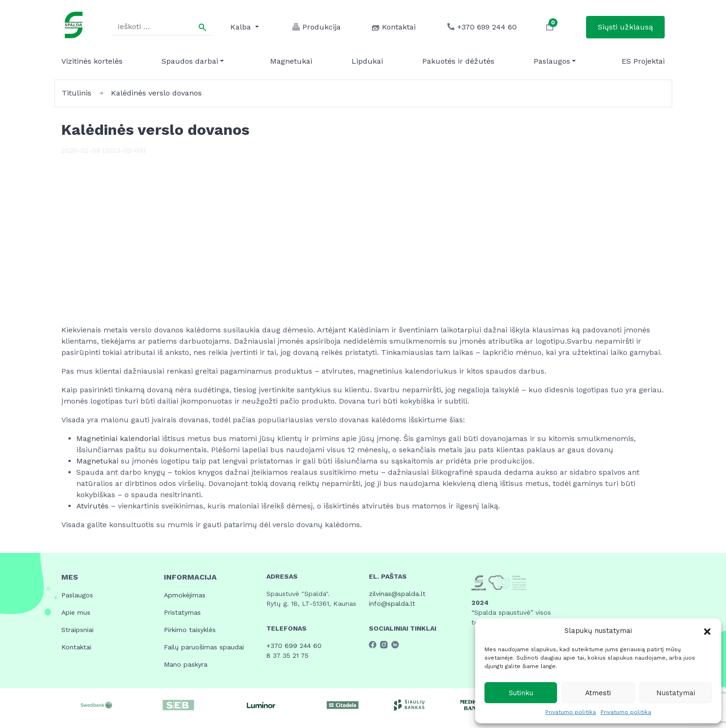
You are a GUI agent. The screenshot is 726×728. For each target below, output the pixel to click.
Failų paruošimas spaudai (204, 647)
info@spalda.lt (392, 603)
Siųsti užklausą (625, 27)
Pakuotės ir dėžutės (458, 61)
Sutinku (521, 693)
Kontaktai (76, 647)
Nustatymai (676, 693)
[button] (707, 631)
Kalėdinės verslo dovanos (156, 93)
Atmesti (598, 693)
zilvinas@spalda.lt (397, 594)
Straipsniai (77, 630)
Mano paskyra (186, 664)
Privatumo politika (571, 712)
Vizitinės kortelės (92, 61)
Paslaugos (552, 61)
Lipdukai (367, 61)
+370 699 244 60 (294, 646)
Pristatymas (182, 612)
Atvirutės (94, 506)
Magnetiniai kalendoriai (119, 438)
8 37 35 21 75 (287, 655)
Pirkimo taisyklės (190, 630)
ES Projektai (643, 61)
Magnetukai (291, 61)
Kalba (242, 27)
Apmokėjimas (185, 595)
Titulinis (77, 93)
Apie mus (76, 612)
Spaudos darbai (190, 61)
